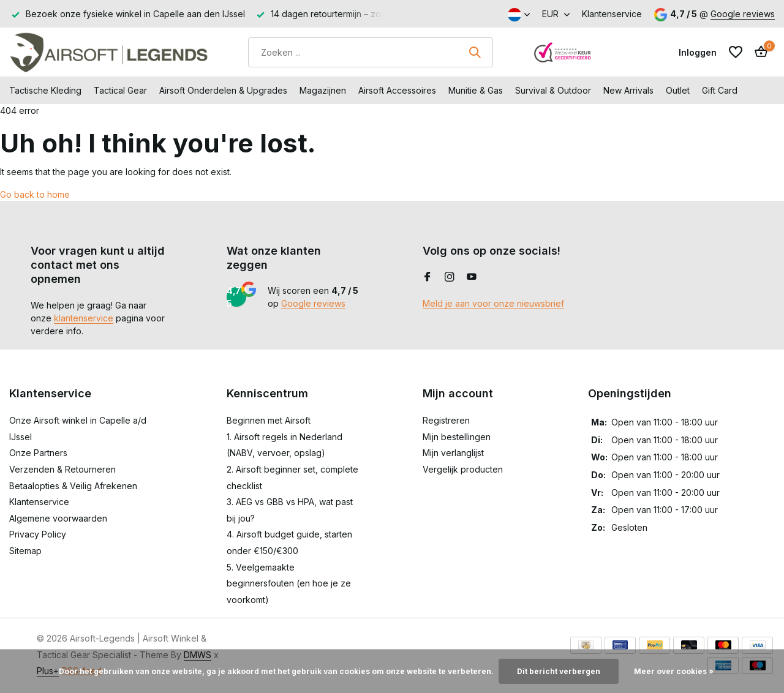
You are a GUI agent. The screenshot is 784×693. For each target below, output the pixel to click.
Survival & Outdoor (553, 90)
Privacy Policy (38, 534)
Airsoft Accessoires (397, 90)
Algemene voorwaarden (58, 518)
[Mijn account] (698, 52)
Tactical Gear (120, 90)
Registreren (446, 420)
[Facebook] (428, 277)
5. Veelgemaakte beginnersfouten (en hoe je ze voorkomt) (289, 583)
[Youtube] (472, 277)
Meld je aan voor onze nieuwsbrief (493, 303)
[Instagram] (450, 277)
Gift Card (720, 90)
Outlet (678, 90)
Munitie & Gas (476, 90)
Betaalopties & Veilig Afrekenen (73, 486)
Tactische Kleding (45, 90)
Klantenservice (612, 14)
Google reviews (743, 14)
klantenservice (84, 318)
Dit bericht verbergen (559, 671)
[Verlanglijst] (736, 52)
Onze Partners (38, 453)
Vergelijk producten (463, 469)
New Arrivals (628, 90)
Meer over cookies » (674, 671)
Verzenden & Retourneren (62, 469)
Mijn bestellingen (457, 437)
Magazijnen (323, 90)
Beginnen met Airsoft (269, 420)
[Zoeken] (371, 52)
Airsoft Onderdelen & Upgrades (223, 90)
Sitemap (25, 551)
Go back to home (35, 194)
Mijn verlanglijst (453, 453)
